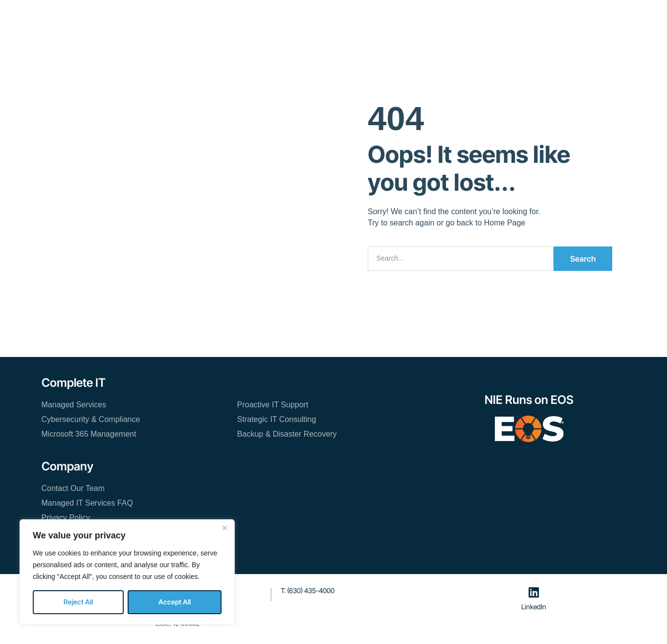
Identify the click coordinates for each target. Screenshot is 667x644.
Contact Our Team (419, 17)
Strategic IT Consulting (277, 419)
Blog (365, 17)
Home (154, 17)
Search (583, 258)
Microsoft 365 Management (89, 433)
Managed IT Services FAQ (87, 502)
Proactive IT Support (273, 404)
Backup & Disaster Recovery (287, 433)
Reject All (78, 602)
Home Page (505, 222)
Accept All (175, 602)
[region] (127, 572)
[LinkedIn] (534, 592)
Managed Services (74, 404)
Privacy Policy (66, 517)
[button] (532, 18)
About (331, 17)
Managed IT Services (216, 17)
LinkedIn (534, 606)
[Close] (224, 528)
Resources (286, 17)
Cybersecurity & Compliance (91, 419)
